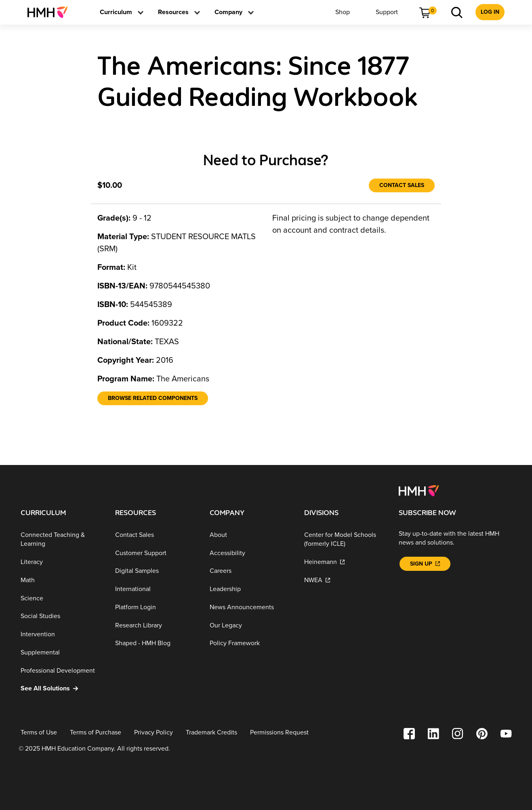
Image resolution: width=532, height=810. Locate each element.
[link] (51, 12)
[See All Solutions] (61, 689)
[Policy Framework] (250, 643)
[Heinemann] (345, 562)
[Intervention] (61, 634)
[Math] (61, 580)
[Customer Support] (156, 553)
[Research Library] (156, 626)
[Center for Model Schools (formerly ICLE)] (345, 540)
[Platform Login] (156, 607)
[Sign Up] (425, 564)
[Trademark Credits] (211, 733)
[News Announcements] (250, 607)
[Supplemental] (61, 653)
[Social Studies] (61, 616)
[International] (156, 589)
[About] (250, 535)
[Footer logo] (419, 490)
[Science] (61, 598)
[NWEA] (345, 580)
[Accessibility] (250, 553)
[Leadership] (250, 589)
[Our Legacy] (250, 626)
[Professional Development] (61, 670)
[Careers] (250, 571)
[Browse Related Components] (153, 398)
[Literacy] (61, 562)
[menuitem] (51, 12)
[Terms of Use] (39, 733)
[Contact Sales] (402, 185)
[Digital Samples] (156, 571)
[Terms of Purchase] (96, 733)
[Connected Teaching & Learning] (61, 540)
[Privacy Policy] (154, 733)
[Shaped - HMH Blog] (156, 643)
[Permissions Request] (279, 733)
